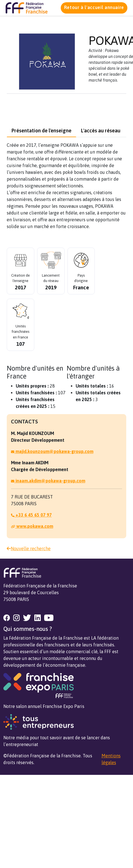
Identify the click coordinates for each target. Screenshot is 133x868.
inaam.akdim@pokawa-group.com (48, 481)
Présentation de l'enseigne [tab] (41, 131)
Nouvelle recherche (29, 548)
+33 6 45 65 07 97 (31, 515)
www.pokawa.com (32, 526)
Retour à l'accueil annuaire (94, 7)
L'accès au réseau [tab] (101, 131)
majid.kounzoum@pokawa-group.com (52, 451)
